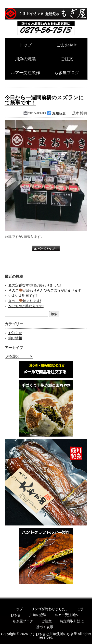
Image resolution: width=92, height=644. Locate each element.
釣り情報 (15, 338)
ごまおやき (67, 45)
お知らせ (59, 113)
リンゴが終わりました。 (50, 609)
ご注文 (67, 59)
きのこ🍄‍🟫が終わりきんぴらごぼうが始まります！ (46, 290)
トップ (25, 45)
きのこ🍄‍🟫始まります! (25, 301)
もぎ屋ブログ (67, 73)
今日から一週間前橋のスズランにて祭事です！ (44, 100)
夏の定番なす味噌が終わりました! (35, 285)
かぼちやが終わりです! (26, 306)
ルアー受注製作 (25, 73)
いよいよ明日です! (23, 296)
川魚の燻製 (25, 59)
